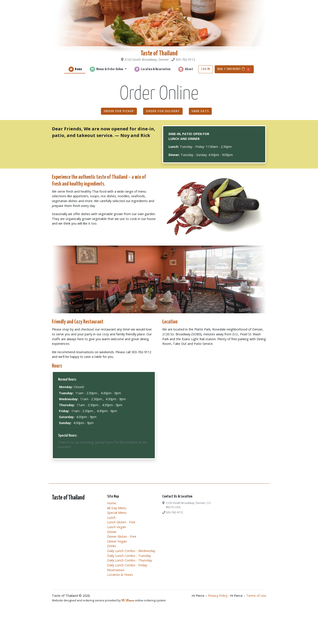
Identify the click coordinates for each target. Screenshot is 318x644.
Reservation (116, 570)
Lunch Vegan (116, 527)
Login (206, 69)
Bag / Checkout (234, 69)
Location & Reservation (152, 69)
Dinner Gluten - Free (122, 536)
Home (75, 69)
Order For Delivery (163, 111)
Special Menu (117, 513)
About (185, 69)
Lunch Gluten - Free (121, 522)
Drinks (112, 546)
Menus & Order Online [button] (106, 69)
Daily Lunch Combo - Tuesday (129, 556)
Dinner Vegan (117, 541)
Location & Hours (120, 575)
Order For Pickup (119, 111)
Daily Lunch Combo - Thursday (130, 560)
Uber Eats (200, 111)
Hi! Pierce (128, 600)
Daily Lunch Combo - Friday (127, 565)
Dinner (112, 532)
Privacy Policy (218, 596)
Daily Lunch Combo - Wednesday (131, 551)
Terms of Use (256, 596)
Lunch (111, 517)
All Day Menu (117, 508)
